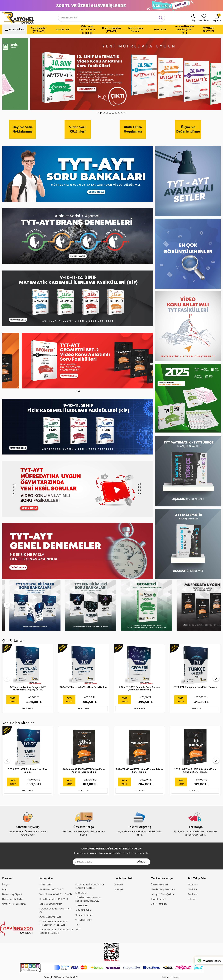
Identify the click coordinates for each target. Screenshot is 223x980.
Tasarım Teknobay (170, 977)
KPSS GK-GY (160, 30)
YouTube (192, 889)
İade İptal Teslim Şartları (162, 894)
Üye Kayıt (118, 889)
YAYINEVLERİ (82, 906)
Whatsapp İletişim (212, 961)
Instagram (193, 885)
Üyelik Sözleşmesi (159, 885)
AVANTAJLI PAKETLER (209, 30)
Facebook (193, 894)
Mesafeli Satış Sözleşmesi (163, 889)
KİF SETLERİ (63, 30)
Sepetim (217, 18)
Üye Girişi (118, 885)
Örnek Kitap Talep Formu (14, 904)
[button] (98, 113)
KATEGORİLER (16, 30)
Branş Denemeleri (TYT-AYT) (111, 30)
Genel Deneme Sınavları (136, 30)
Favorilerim (204, 20)
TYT (78, 925)
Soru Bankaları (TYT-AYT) (39, 30)
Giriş (193, 20)
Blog (4, 889)
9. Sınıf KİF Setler (83, 910)
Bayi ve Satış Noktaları (13, 899)
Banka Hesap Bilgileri (12, 894)
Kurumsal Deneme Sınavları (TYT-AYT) (184, 30)
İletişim (6, 885)
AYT (78, 930)
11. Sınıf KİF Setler (84, 920)
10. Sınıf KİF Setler (84, 915)
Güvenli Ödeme (158, 899)
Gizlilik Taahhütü (159, 904)
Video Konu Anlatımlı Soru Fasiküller (87, 30)
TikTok (192, 899)
